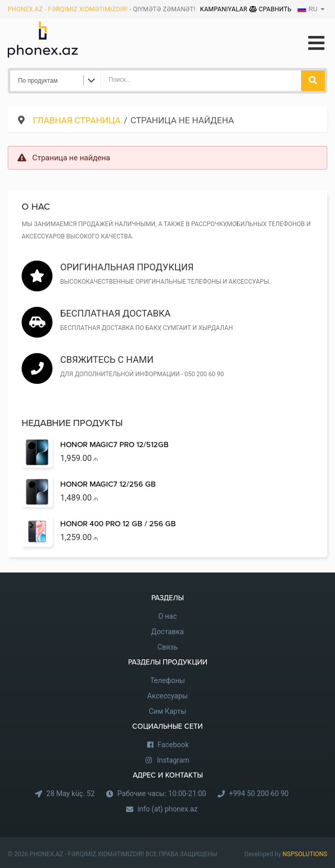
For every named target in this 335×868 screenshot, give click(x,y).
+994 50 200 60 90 (259, 793)
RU (307, 9)
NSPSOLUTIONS (305, 854)
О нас (167, 616)
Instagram (173, 760)
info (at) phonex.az (167, 809)
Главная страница (77, 120)
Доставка (167, 632)
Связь (168, 647)
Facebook (173, 745)
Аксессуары (167, 696)
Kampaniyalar (225, 9)
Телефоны (168, 680)
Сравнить (270, 9)
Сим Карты (167, 711)
